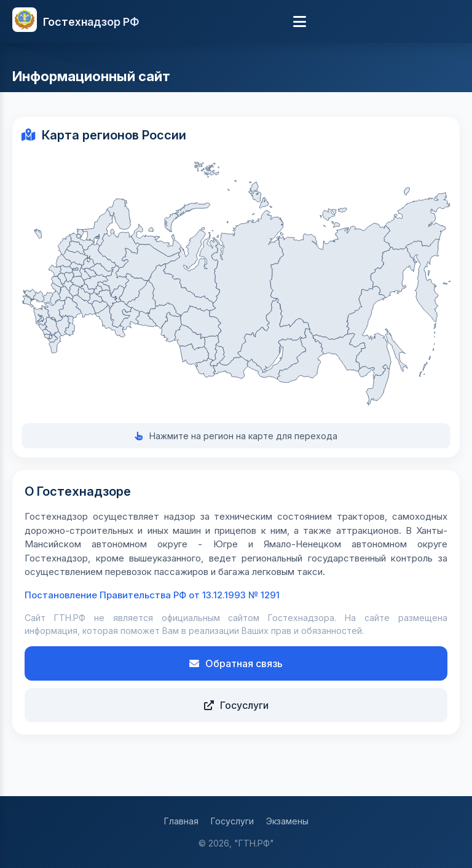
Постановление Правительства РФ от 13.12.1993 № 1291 (152, 595)
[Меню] (300, 22)
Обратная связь (236, 663)
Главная (181, 821)
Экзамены (287, 821)
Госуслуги (236, 705)
